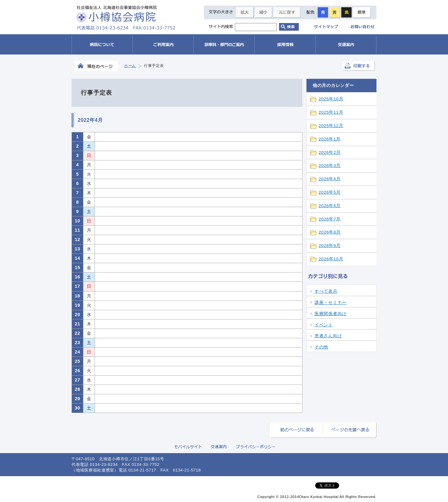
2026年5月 (330, 192)
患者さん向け (328, 336)
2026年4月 (330, 179)
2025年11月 (331, 112)
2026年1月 (330, 139)
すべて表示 (326, 291)
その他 (321, 347)
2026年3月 (330, 166)
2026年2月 (330, 152)
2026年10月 (331, 259)
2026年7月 (330, 219)
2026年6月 (330, 206)
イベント (324, 325)
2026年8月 (330, 232)
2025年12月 (331, 126)
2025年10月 (331, 99)
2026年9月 (330, 246)
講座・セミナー (331, 303)
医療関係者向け (331, 314)
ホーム (130, 66)
